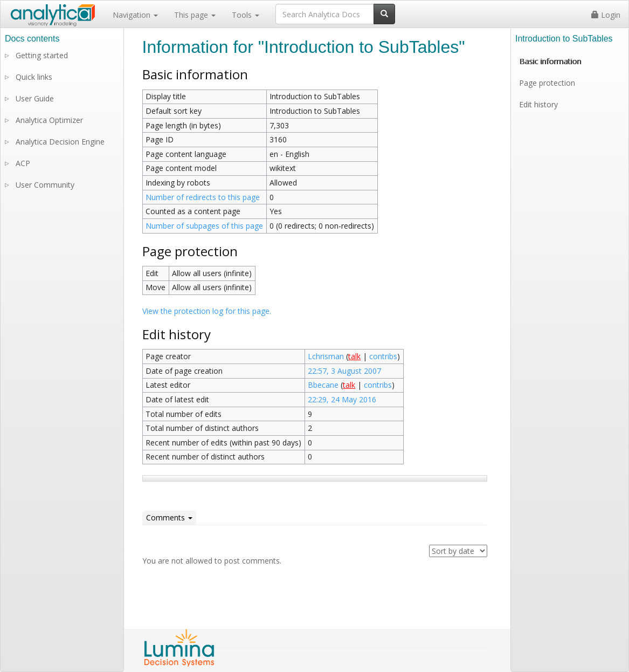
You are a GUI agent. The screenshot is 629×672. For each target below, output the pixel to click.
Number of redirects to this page (203, 197)
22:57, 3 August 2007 (344, 371)
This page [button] (195, 15)
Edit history (538, 104)
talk (354, 356)
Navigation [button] (135, 15)
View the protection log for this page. (207, 311)
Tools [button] (246, 15)
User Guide (35, 98)
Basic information (550, 61)
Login (606, 15)
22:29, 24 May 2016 (342, 399)
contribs (383, 356)
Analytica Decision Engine (60, 142)
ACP (23, 163)
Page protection (547, 83)
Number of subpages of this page (204, 226)
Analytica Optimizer (49, 120)
